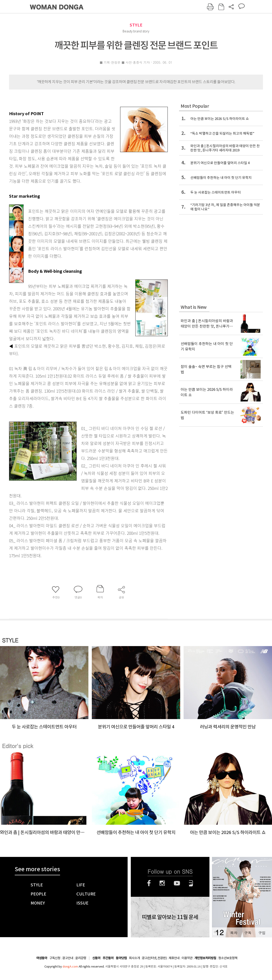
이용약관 (187, 958)
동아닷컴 (121, 958)
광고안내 (68, 958)
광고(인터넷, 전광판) (154, 958)
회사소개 (134, 958)
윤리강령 (81, 958)
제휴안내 (174, 958)
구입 (262, 933)
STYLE (136, 25)
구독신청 (55, 958)
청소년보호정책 (228, 958)
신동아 (96, 958)
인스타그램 (162, 883)
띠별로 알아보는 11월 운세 (170, 917)
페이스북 (149, 883)
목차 (234, 933)
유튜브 (177, 883)
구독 (248, 933)
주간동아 (108, 958)
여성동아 (42, 958)
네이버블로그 (191, 883)
